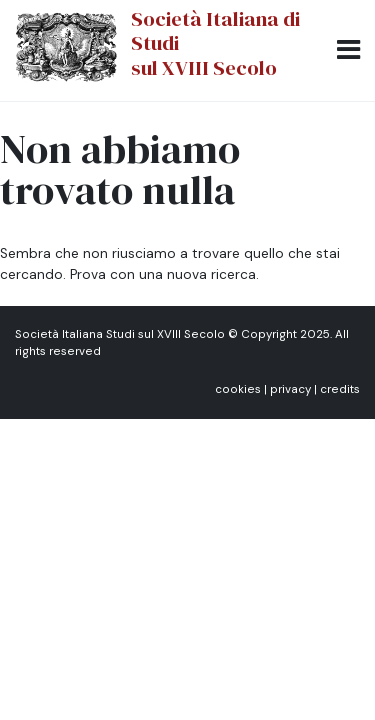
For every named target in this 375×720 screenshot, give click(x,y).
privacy (290, 389)
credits (340, 389)
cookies (238, 389)
